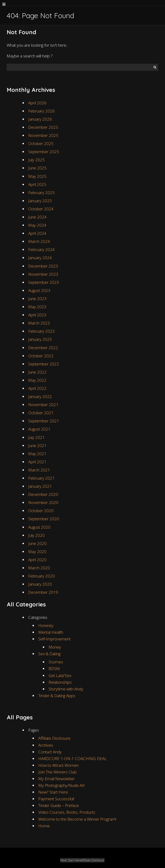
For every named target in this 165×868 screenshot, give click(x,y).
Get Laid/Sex (60, 675)
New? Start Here (53, 792)
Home (44, 826)
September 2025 (44, 152)
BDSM (54, 669)
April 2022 (37, 388)
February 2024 (41, 249)
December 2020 (43, 494)
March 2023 (39, 323)
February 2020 (41, 576)
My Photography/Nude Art (61, 785)
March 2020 (39, 568)
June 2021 (37, 445)
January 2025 (40, 201)
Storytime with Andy (66, 689)
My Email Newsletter (57, 779)
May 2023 (37, 307)
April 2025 (37, 184)
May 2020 (37, 552)
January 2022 (40, 396)
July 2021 (36, 437)
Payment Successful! (56, 799)
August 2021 (39, 429)
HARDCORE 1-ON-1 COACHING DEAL (72, 759)
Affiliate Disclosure (54, 738)
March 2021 (39, 470)
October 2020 (41, 511)
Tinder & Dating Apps (57, 696)
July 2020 (36, 535)
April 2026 (37, 103)
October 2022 (41, 356)
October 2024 (41, 209)
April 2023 (37, 315)
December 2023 (43, 266)
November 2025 (43, 135)
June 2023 (37, 299)
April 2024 (37, 233)
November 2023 (43, 274)
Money (55, 647)
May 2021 (37, 454)
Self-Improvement (54, 639)
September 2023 (44, 282)
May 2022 (37, 380)
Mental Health (51, 632)
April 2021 (37, 462)
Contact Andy (50, 752)
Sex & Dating (49, 654)
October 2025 (41, 143)
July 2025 (36, 160)
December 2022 (43, 348)
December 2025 (43, 127)
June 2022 (37, 372)
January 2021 (40, 486)
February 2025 (41, 193)
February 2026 (41, 111)
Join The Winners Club (57, 772)
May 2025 (37, 176)
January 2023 (40, 339)
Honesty (46, 625)
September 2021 (44, 421)
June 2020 (37, 543)
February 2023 (41, 331)
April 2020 (37, 560)
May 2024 (37, 225)
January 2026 (40, 119)
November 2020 (43, 502)
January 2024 (40, 258)
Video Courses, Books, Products (67, 812)
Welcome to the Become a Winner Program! (77, 819)
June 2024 (37, 217)
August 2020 (39, 527)
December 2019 (43, 592)
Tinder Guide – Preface (59, 805)
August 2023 (39, 290)
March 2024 (39, 241)
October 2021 (41, 413)
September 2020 (44, 519)
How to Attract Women (58, 765)
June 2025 (37, 168)
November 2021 (43, 405)
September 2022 (44, 364)
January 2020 (40, 584)
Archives (46, 745)
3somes (56, 662)
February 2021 (41, 478)
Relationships (60, 682)
